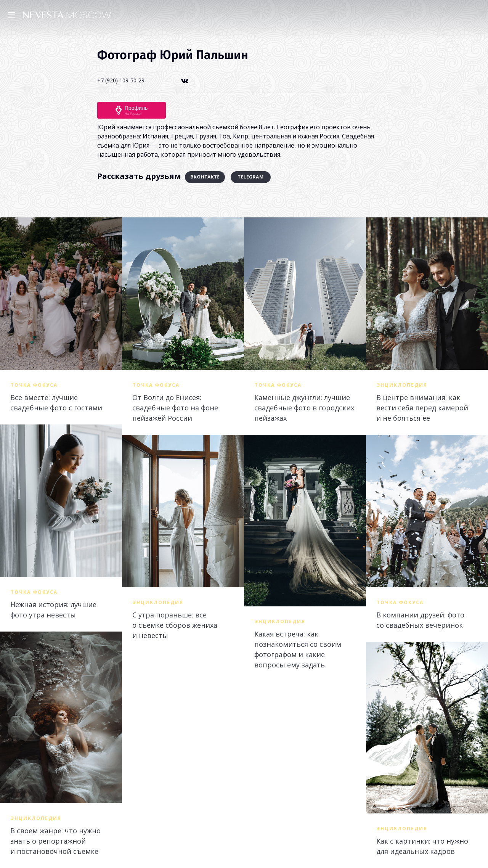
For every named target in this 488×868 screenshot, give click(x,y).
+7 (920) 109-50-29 (121, 80)
